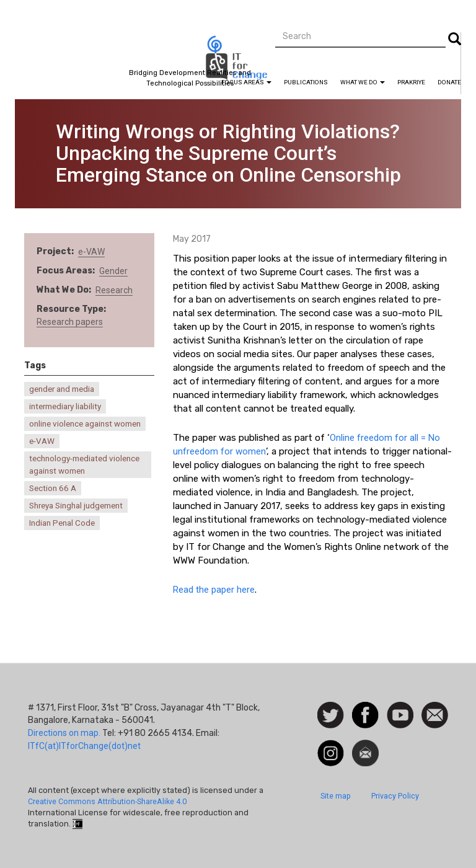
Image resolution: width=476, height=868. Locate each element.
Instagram (331, 746)
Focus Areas (246, 82)
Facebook (365, 708)
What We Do (363, 82)
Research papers (70, 322)
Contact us (435, 714)
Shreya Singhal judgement (76, 506)
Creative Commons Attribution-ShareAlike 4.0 (107, 801)
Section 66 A (53, 488)
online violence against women (85, 424)
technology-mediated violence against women (84, 464)
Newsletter (365, 746)
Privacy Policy (395, 796)
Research (114, 290)
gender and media (62, 389)
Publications (306, 82)
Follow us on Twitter (331, 716)
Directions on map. (64, 733)
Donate (449, 82)
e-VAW (91, 252)
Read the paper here (214, 590)
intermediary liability (65, 406)
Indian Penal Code (62, 523)
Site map (336, 796)
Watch (399, 708)
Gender (113, 271)
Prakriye (411, 82)
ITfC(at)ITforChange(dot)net (84, 746)
